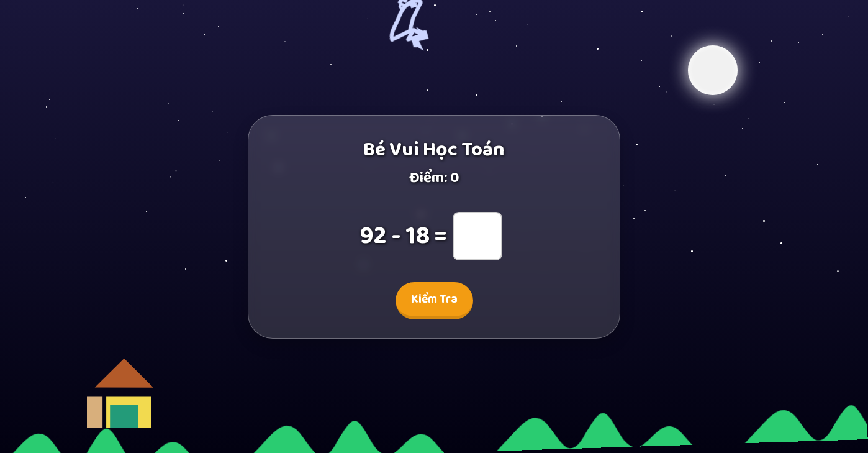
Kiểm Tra (434, 299)
